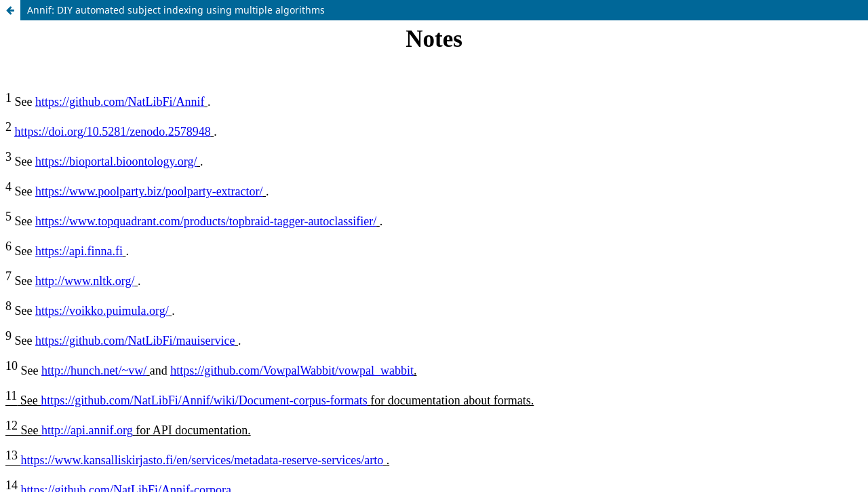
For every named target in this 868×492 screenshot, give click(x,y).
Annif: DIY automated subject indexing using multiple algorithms (176, 10)
